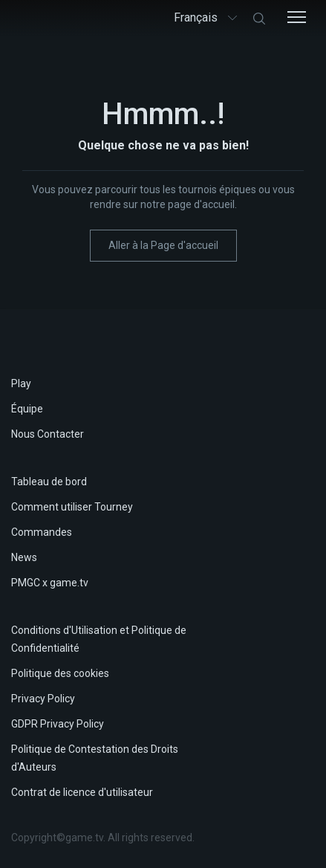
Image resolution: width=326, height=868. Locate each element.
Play (21, 383)
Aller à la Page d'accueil (163, 245)
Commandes (42, 532)
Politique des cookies (60, 673)
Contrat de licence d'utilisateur (82, 792)
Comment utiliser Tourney (72, 507)
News (24, 557)
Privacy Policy (43, 699)
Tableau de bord (49, 482)
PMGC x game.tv (50, 583)
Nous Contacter (48, 434)
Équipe (27, 409)
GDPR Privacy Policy (58, 724)
